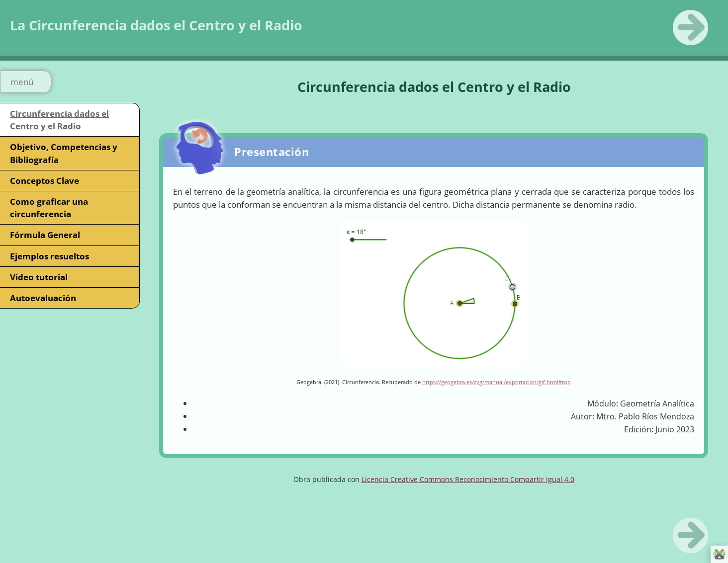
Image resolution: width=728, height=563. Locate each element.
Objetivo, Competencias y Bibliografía (64, 153)
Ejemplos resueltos (49, 256)
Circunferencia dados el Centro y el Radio (59, 120)
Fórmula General (45, 235)
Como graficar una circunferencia (49, 208)
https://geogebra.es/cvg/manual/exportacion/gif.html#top (497, 382)
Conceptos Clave (45, 181)
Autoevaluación (43, 298)
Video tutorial (39, 277)
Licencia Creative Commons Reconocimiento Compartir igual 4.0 (468, 479)
